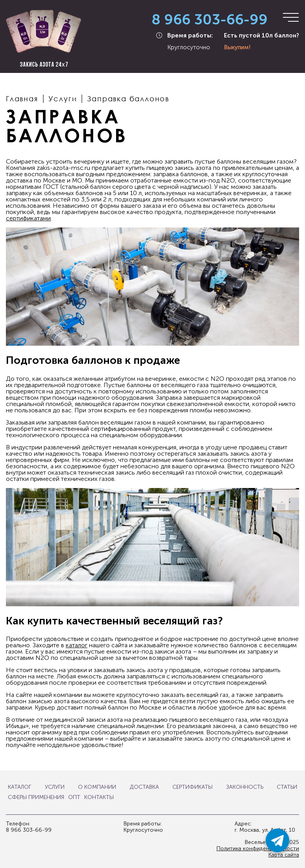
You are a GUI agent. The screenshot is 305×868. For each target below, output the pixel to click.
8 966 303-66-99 (210, 20)
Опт (74, 797)
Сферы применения (36, 797)
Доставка (144, 787)
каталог (77, 645)
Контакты (99, 797)
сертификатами (28, 218)
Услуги (55, 787)
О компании (97, 787)
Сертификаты (192, 787)
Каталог (19, 787)
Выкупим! (237, 47)
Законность (245, 787)
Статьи (287, 787)
